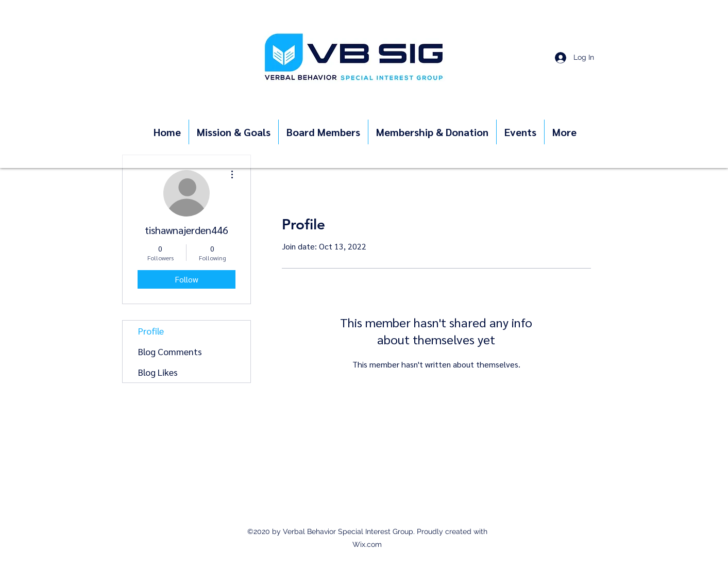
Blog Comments (170, 351)
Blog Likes (158, 372)
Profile (151, 331)
